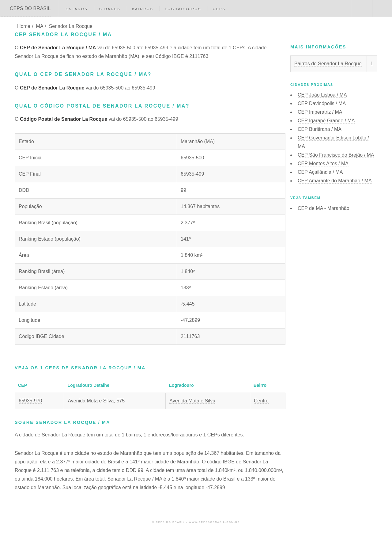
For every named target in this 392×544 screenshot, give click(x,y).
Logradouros (183, 9)
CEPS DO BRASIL (30, 8)
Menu (382, 9)
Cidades (110, 9)
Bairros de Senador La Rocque (328, 64)
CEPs (219, 9)
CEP (322, 95)
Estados (77, 9)
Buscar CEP (361, 9)
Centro (261, 401)
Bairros (143, 9)
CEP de (324, 208)
